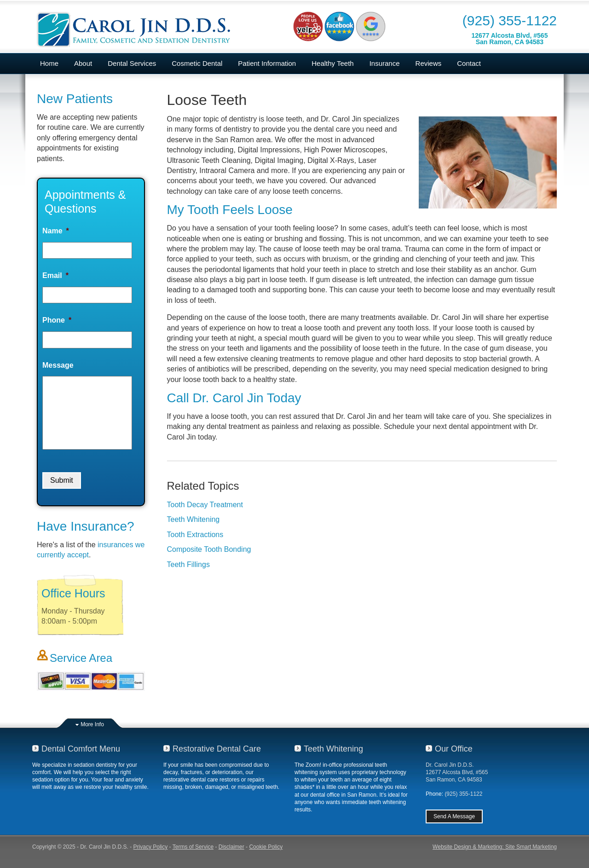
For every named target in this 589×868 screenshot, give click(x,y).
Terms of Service (193, 847)
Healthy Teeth (332, 63)
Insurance (385, 63)
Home (49, 63)
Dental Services (132, 63)
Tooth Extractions (195, 535)
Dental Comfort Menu (81, 749)
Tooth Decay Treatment (205, 505)
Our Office (454, 749)
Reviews (429, 63)
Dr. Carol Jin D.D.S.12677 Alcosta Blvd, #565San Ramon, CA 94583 (457, 772)
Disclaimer (231, 847)
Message (58, 365)
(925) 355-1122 (510, 20)
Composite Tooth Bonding (209, 549)
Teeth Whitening (193, 519)
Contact (469, 63)
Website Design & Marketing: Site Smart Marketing (495, 847)
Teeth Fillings (188, 564)
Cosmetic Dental (197, 63)
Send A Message (454, 816)
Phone (57, 320)
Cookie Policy (266, 847)
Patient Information (267, 63)
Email (55, 275)
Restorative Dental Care (217, 749)
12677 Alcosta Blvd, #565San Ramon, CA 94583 (509, 39)
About (83, 63)
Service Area (81, 658)
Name (56, 231)
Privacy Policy (151, 847)
